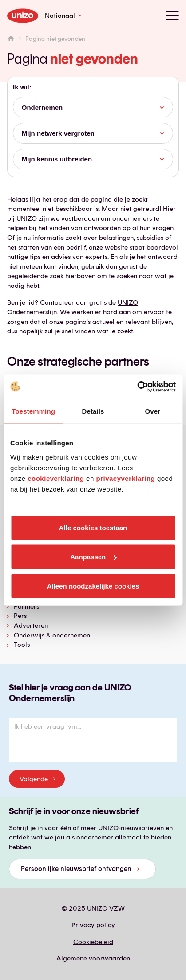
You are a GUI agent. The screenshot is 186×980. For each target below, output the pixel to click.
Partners (26, 606)
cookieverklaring (56, 478)
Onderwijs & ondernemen (52, 635)
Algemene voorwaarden (93, 958)
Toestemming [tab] (33, 411)
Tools (22, 645)
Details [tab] (93, 411)
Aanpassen (93, 557)
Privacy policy (93, 925)
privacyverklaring (125, 478)
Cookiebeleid (93, 942)
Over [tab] (153, 411)
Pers (20, 616)
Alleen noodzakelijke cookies (93, 586)
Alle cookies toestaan (93, 527)
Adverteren (31, 625)
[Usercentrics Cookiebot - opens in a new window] (137, 387)
